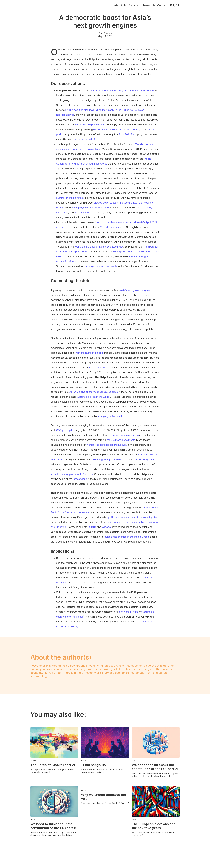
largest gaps (80, 479)
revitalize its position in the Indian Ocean (126, 537)
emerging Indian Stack (110, 416)
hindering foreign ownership (108, 459)
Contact (162, 5)
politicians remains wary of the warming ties (133, 517)
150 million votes (109, 227)
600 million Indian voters (70, 198)
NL (178, 5)
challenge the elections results (100, 266)
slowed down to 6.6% (106, 203)
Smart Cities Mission (100, 367)
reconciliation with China (107, 129)
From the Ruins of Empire (89, 353)
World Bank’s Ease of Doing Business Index (99, 247)
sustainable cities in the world (93, 397)
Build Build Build (127, 134)
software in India (128, 612)
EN (172, 5)
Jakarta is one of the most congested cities (94, 392)
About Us (120, 5)
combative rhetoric (86, 139)
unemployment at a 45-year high (90, 208)
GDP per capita (65, 430)
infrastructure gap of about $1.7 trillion (72, 474)
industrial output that (132, 203)
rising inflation (82, 212)
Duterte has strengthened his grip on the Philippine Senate (121, 90)
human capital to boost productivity (107, 445)
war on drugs (134, 129)
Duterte (92, 527)
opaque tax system (143, 459)
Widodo (106, 527)
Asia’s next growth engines (135, 290)
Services (134, 5)
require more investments (121, 440)
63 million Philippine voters (90, 125)
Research (149, 5)
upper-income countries (125, 435)
